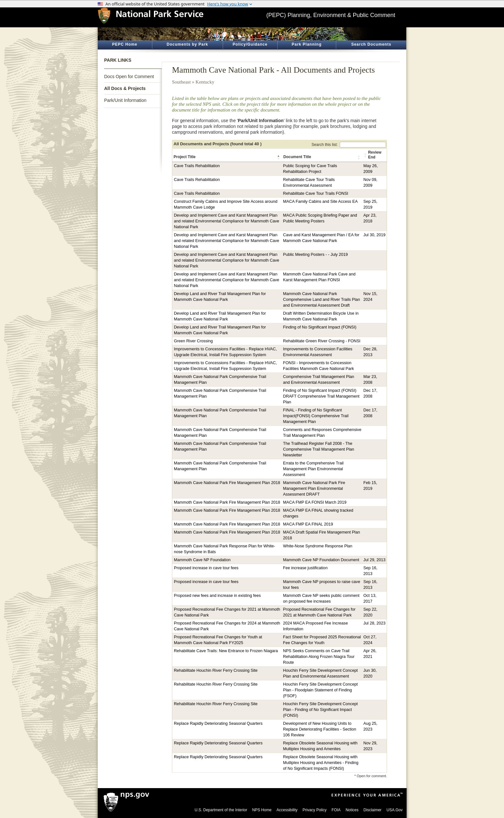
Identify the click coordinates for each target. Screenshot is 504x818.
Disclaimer (373, 810)
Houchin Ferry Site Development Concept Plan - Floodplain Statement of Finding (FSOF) (320, 690)
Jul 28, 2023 (375, 623)
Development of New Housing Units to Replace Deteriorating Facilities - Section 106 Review (320, 729)
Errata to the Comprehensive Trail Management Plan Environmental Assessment (313, 469)
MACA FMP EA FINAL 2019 (308, 524)
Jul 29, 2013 (375, 560)
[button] (279, 157)
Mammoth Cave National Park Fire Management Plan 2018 (227, 483)
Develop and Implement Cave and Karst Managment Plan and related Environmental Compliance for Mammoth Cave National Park (227, 221)
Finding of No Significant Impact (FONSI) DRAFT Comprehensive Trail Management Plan (321, 396)
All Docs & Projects (125, 88)
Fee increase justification (306, 568)
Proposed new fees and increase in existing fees (217, 596)
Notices (352, 810)
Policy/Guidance (250, 44)
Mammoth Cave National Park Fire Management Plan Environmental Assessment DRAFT (314, 489)
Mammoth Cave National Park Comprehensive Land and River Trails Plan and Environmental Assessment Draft (322, 300)
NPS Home (262, 810)
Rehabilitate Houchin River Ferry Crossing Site (216, 670)
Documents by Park (187, 44)
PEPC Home (125, 44)
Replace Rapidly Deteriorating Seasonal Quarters (218, 724)
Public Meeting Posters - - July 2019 (316, 255)
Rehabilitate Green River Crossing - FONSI (322, 341)
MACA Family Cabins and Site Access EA (320, 202)
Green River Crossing (193, 341)
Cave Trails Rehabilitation (197, 166)
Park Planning (306, 44)
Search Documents (371, 44)
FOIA (336, 810)
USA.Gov (394, 810)
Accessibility (287, 810)
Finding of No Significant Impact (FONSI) (320, 327)
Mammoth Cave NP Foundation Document (321, 560)
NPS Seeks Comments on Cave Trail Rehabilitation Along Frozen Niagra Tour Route (319, 657)
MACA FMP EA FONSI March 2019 (315, 502)
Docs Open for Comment (129, 76)
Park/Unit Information (125, 100)
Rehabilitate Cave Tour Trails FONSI (316, 193)
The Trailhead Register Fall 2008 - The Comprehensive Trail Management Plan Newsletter (319, 449)
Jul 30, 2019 (375, 235)
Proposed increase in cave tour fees (206, 568)
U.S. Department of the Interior (221, 810)
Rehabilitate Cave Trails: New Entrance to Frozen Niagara (226, 651)
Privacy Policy (315, 810)
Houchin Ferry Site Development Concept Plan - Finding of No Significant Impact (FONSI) (320, 710)
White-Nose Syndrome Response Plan (318, 546)
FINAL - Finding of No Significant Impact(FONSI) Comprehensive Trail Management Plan (316, 416)
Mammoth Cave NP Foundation (202, 560)
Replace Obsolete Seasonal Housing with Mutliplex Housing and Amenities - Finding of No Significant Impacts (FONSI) (321, 763)
